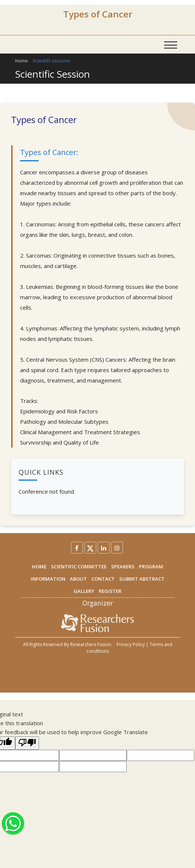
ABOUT (78, 579)
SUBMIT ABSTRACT (142, 579)
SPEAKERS (123, 567)
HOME (39, 567)
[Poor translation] (27, 743)
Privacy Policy (131, 644)
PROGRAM (151, 567)
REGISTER (110, 591)
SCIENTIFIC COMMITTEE (79, 567)
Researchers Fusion (91, 644)
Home (22, 61)
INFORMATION (48, 579)
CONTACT (103, 579)
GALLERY (84, 591)
